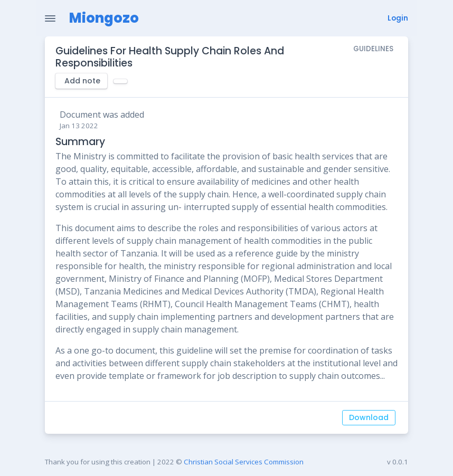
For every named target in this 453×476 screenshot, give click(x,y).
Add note (82, 81)
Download (369, 417)
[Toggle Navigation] (50, 18)
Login (398, 18)
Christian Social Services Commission (244, 462)
